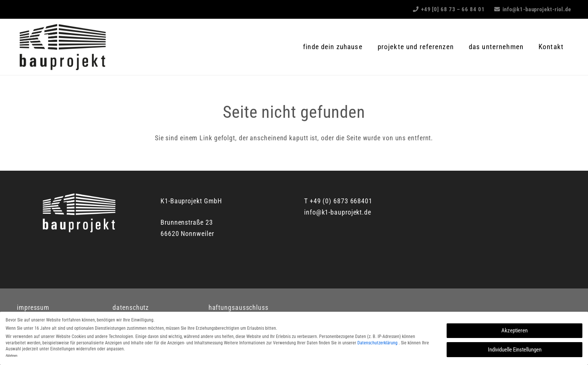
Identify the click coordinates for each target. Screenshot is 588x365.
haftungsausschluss (238, 307)
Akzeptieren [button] (514, 330)
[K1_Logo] (62, 47)
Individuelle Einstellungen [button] (515, 350)
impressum (33, 307)
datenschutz (131, 307)
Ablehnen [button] (11, 356)
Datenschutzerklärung (378, 343)
